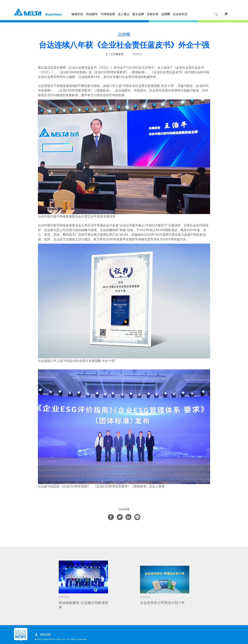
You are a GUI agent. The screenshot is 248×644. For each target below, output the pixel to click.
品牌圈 (166, 14)
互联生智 (153, 14)
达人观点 (124, 14)
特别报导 (92, 14)
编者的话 (77, 14)
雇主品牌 (138, 14)
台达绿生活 (180, 14)
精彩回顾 (43, 635)
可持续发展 (108, 14)
